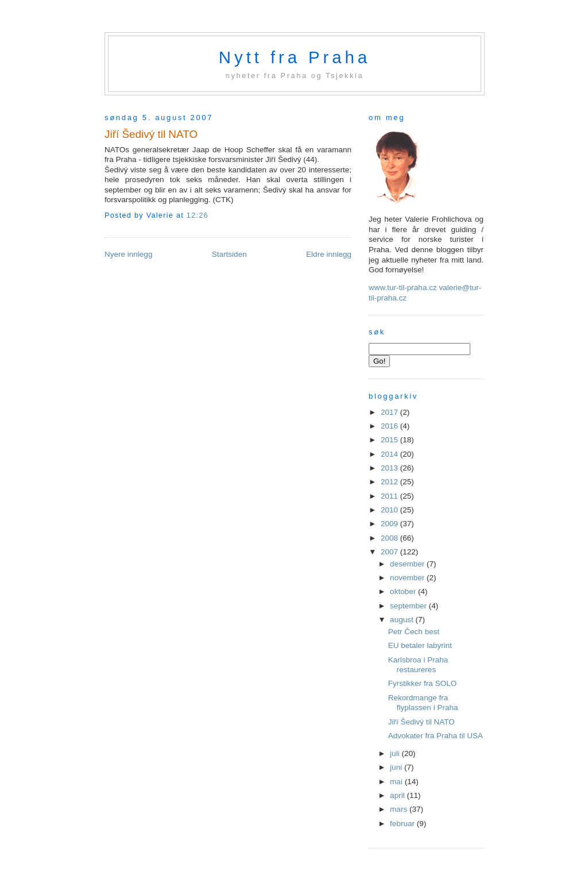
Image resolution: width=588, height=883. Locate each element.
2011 (390, 496)
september (409, 606)
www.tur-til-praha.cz (403, 288)
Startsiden (229, 254)
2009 (390, 524)
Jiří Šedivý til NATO (151, 134)
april (398, 795)
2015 (390, 440)
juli (396, 753)
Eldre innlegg (329, 254)
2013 (390, 468)
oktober (404, 591)
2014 (390, 454)
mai (397, 782)
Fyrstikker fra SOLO (422, 683)
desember (408, 564)
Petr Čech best (414, 632)
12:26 (198, 215)
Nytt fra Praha (295, 57)
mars (400, 809)
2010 (390, 510)
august (403, 620)
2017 (390, 412)
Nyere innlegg (128, 254)
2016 (390, 426)
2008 (390, 538)
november (408, 578)
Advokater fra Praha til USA (436, 736)
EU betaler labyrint (420, 645)
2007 (390, 552)
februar (403, 824)
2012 (390, 482)
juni (397, 767)
